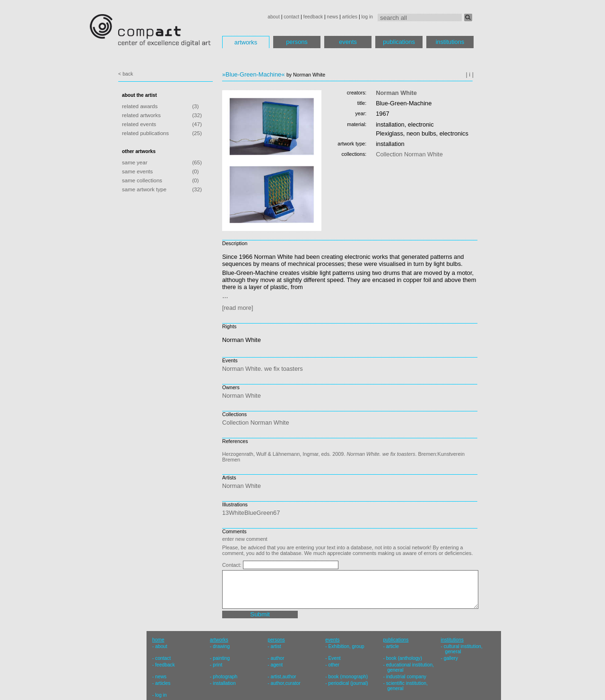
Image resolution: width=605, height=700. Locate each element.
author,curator (285, 683)
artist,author (283, 677)
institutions (450, 42)
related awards (140, 106)
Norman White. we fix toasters (263, 369)
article (393, 646)
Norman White (396, 93)
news (332, 17)
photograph (225, 677)
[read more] (238, 308)
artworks (246, 42)
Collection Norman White (409, 154)
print (217, 665)
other (334, 665)
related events (139, 124)
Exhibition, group (346, 646)
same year (135, 162)
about (274, 17)
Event (335, 658)
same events (137, 171)
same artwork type (144, 189)
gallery (451, 658)
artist (276, 646)
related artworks (141, 115)
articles (350, 17)
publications (399, 42)
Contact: (233, 565)
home (158, 640)
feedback (313, 17)
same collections (142, 180)
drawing (221, 646)
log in (367, 17)
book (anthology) (404, 658)
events (348, 42)
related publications (145, 133)
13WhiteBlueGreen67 (251, 513)
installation (224, 683)
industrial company (406, 677)
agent (277, 665)
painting (221, 658)
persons (297, 42)
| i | (470, 74)
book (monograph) (348, 677)
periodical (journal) (348, 683)
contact (291, 17)
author (277, 658)
